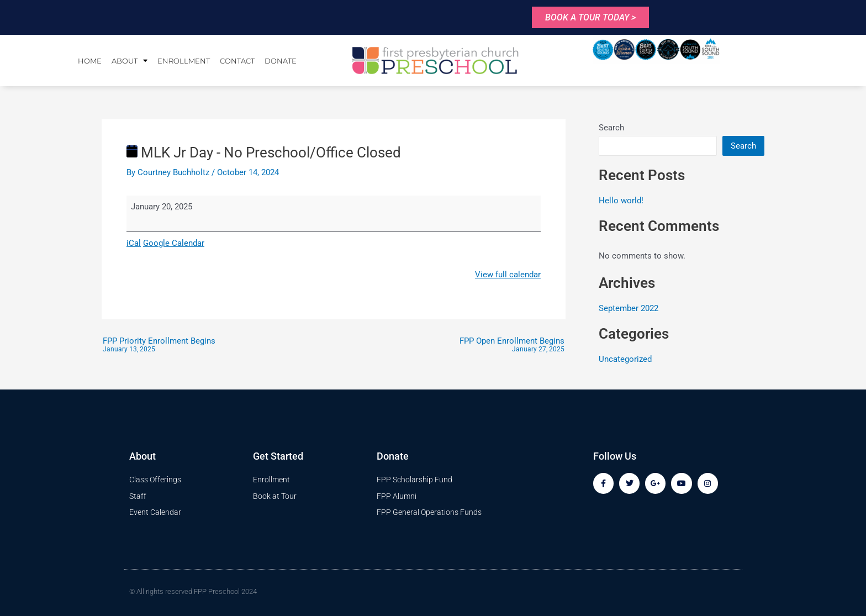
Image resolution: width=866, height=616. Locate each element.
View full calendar (508, 275)
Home (90, 61)
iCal (134, 243)
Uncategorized (625, 359)
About (130, 60)
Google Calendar (174, 243)
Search (611, 128)
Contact (237, 61)
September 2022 (629, 308)
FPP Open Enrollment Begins (512, 345)
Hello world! (621, 201)
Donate (281, 61)
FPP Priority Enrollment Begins (159, 345)
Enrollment (184, 61)
